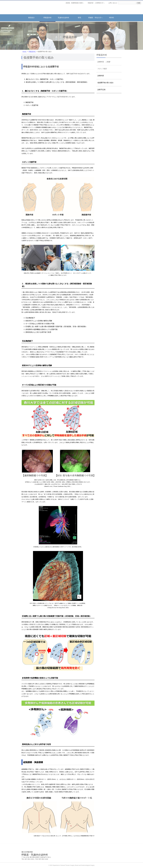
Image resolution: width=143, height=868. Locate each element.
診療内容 (101, 76)
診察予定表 (101, 90)
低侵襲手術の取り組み (105, 83)
